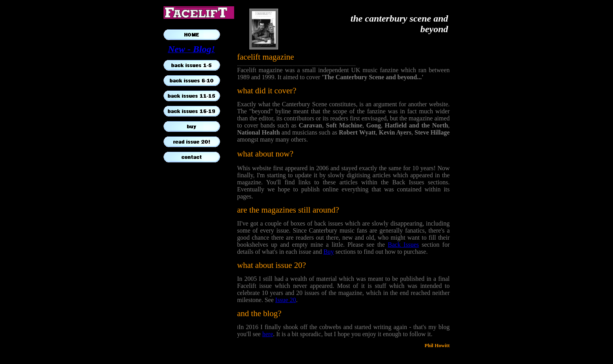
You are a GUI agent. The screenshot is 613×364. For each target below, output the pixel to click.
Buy (329, 252)
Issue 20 (286, 300)
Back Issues (403, 245)
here (268, 334)
